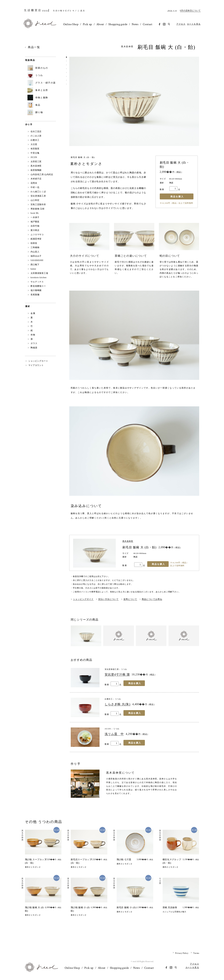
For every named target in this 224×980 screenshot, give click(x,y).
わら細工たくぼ (38, 192)
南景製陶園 (36, 170)
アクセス (181, 24)
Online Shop (71, 24)
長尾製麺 (35, 295)
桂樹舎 (34, 243)
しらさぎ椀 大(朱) (118, 704)
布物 (33, 335)
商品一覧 (34, 47)
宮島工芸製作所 (38, 205)
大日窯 (34, 144)
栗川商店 (35, 230)
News (137, 24)
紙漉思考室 (36, 239)
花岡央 (34, 183)
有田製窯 (35, 149)
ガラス (34, 343)
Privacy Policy (182, 953)
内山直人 (35, 252)
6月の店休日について (190, 11)
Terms (196, 953)
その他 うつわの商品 (44, 822)
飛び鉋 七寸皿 (124, 859)
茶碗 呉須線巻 (170, 907)
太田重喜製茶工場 (39, 273)
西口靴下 (35, 265)
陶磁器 (34, 348)
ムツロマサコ (37, 235)
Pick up (88, 24)
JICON (108, 729)
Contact (150, 24)
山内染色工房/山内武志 (42, 174)
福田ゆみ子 (36, 256)
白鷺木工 (109, 699)
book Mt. (35, 213)
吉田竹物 (35, 226)
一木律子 (35, 217)
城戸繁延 (35, 222)
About (101, 24)
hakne (33, 269)
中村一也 (35, 187)
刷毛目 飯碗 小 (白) (127, 907)
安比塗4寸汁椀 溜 (117, 675)
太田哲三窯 (36, 162)
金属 (33, 313)
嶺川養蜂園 (36, 290)
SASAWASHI (37, 260)
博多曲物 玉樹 (37, 209)
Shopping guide (120, 24)
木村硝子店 (36, 179)
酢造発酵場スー (38, 286)
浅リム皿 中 (114, 734)
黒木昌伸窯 (128, 47)
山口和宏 (35, 200)
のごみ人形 (36, 136)
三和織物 (35, 247)
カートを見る (194, 24)
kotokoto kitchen (39, 277)
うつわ (124, 669)
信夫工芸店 (36, 132)
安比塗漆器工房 (112, 669)
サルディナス (37, 282)
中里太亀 (35, 153)
